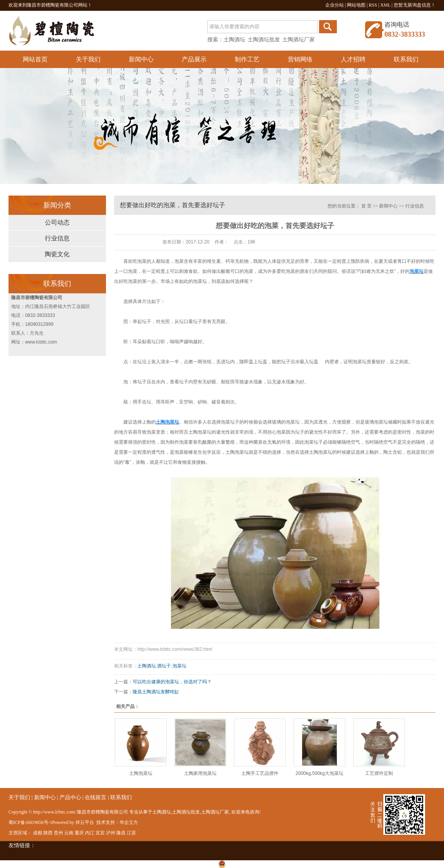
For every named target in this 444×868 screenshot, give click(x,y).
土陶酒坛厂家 (299, 40)
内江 (90, 833)
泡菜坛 (179, 666)
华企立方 (129, 822)
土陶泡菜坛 (141, 773)
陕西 (48, 833)
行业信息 (57, 238)
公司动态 (57, 222)
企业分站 (335, 5)
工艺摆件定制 (379, 773)
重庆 (79, 833)
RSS (373, 5)
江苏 (131, 833)
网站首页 (35, 59)
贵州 (58, 833)
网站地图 (356, 5)
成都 (38, 833)
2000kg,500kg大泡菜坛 (319, 773)
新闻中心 (141, 59)
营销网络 (300, 59)
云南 (69, 833)
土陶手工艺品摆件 (260, 773)
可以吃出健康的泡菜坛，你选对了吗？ (172, 682)
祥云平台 (85, 822)
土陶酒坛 (234, 40)
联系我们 (406, 59)
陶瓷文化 (57, 254)
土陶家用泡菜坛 (200, 773)
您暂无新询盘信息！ (415, 5)
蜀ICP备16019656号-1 (30, 822)
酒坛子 (164, 666)
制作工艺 (247, 59)
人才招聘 (353, 59)
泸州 (111, 833)
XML (385, 5)
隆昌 (121, 833)
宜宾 (100, 833)
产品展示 (194, 59)
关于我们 (88, 59)
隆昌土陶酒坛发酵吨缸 (156, 692)
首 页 (366, 206)
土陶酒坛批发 (264, 40)
